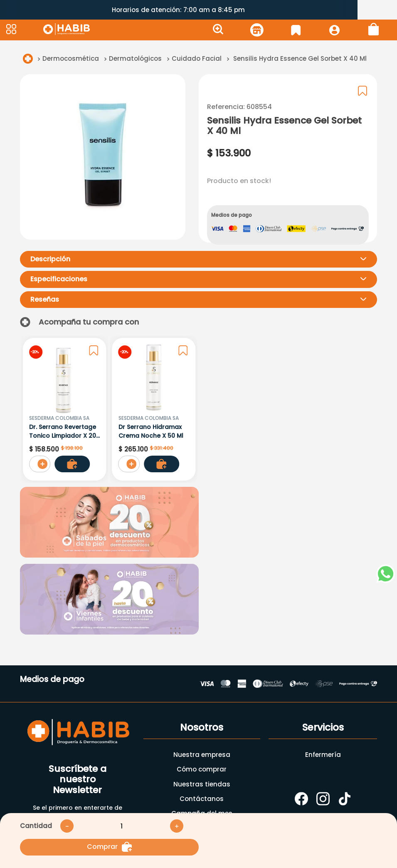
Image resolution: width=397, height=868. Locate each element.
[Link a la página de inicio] (28, 59)
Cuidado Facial (197, 58)
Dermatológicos (135, 58)
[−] (67, 826)
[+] (177, 826)
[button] (24, 30)
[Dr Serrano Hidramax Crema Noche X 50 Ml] (154, 409)
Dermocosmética (71, 58)
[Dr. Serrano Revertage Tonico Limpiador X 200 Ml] (65, 409)
